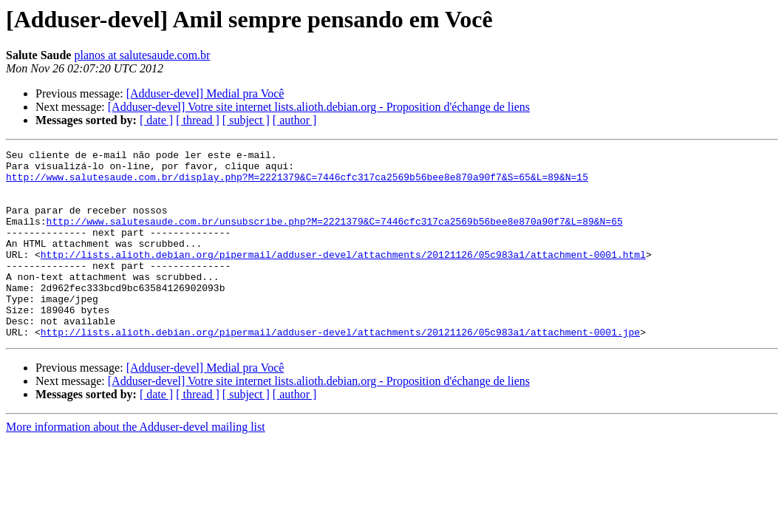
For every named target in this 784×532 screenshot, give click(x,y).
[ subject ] (246, 120)
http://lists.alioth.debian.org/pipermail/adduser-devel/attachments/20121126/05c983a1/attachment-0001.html (343, 276)
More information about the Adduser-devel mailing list (136, 464)
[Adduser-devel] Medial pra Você (205, 93)
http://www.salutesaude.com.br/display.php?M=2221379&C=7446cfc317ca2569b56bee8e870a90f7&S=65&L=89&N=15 (297, 183)
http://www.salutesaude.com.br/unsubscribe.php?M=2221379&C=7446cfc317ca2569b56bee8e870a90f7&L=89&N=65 (335, 236)
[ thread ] (198, 120)
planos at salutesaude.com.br (142, 55)
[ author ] (295, 120)
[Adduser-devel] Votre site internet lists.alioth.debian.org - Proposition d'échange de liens (319, 107)
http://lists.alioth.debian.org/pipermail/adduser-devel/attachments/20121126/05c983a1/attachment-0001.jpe (340, 369)
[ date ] (156, 120)
